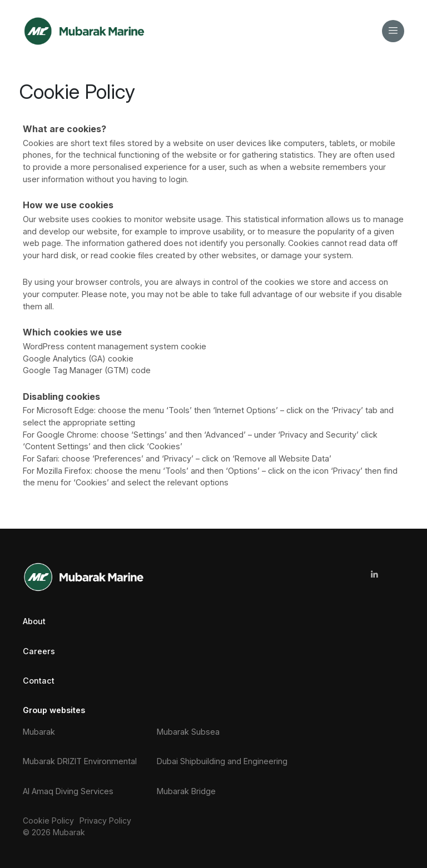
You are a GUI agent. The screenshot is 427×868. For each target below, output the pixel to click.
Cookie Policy (48, 821)
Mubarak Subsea (188, 732)
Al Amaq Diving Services (68, 791)
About (34, 621)
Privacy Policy (105, 821)
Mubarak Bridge (186, 791)
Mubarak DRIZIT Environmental (80, 761)
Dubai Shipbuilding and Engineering (222, 761)
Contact (39, 681)
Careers (39, 651)
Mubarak (39, 732)
